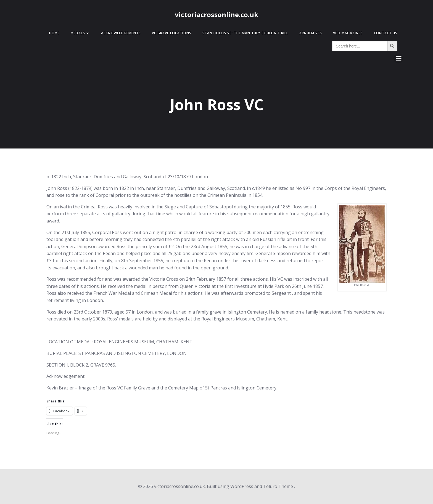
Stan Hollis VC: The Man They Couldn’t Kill (245, 33)
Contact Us (386, 33)
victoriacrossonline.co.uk (216, 14)
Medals (80, 33)
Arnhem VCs (311, 33)
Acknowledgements (121, 33)
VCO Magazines (348, 33)
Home (54, 33)
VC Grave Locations (172, 33)
